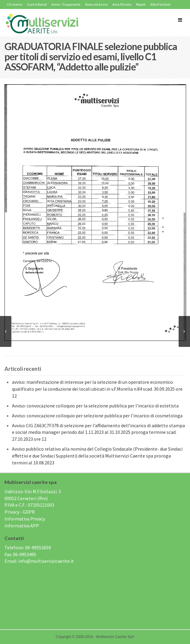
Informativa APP (22, 526)
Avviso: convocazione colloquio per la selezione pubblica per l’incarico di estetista (95, 406)
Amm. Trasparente (66, 4)
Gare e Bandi (37, 4)
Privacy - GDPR (20, 512)
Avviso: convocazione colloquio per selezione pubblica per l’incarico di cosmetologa (97, 416)
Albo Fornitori (160, 4)
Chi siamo (15, 4)
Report (141, 4)
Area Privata (122, 4)
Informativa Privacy (25, 519)
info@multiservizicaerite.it (46, 561)
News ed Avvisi (96, 4)
